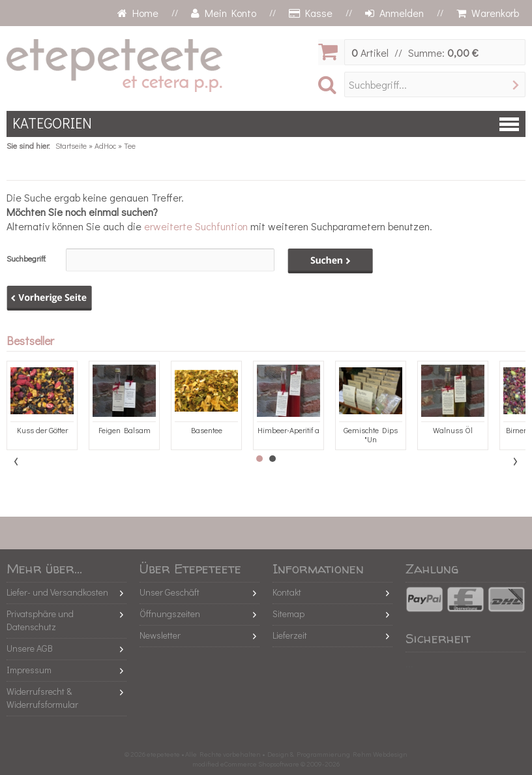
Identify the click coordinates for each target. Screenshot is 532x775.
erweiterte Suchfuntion (196, 226)
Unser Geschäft (170, 592)
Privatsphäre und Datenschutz (40, 620)
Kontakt (287, 592)
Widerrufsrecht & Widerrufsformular (42, 698)
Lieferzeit (290, 635)
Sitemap (288, 614)
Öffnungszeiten (170, 614)
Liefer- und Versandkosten (57, 592)
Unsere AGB (30, 648)
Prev (17, 461)
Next (515, 461)
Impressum (29, 670)
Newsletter (160, 635)
